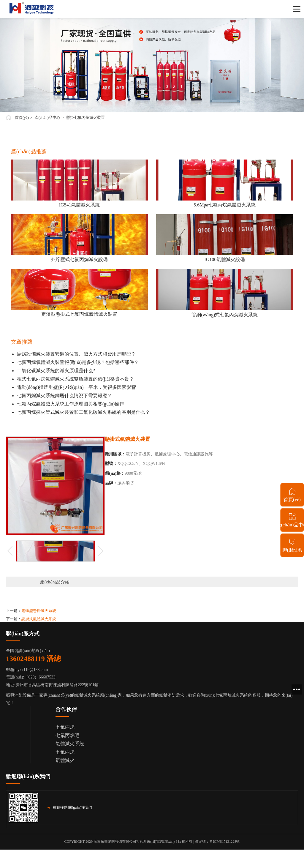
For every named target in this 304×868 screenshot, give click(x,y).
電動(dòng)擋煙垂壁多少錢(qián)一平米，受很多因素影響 (76, 387)
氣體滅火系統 (70, 744)
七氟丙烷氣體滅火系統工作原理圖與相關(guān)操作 (71, 404)
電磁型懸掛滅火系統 (39, 611)
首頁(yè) (22, 117)
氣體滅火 (65, 760)
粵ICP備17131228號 (225, 842)
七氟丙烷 (65, 727)
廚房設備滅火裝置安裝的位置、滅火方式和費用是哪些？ (76, 354)
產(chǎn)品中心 (47, 117)
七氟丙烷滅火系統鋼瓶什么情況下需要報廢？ (64, 396)
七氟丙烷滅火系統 (232, 695)
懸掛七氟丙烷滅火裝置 (85, 117)
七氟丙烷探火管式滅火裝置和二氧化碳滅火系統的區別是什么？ (83, 412)
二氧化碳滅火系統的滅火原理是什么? (56, 371)
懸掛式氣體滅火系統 (39, 619)
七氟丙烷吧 (67, 735)
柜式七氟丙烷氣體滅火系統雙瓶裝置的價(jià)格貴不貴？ (76, 379)
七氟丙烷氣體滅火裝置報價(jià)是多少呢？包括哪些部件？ (78, 362)
